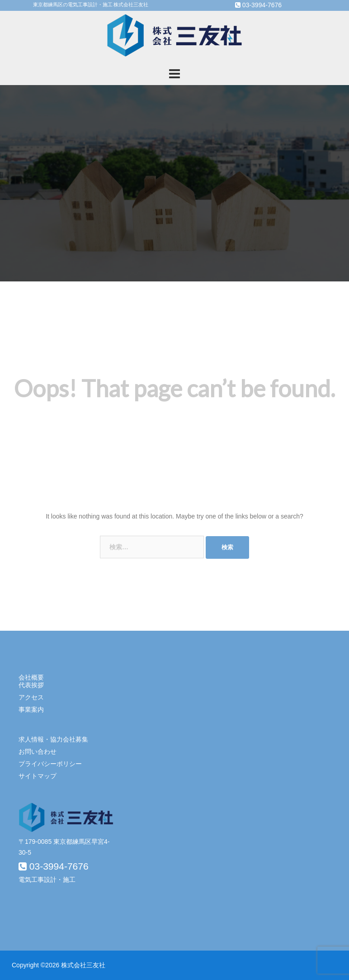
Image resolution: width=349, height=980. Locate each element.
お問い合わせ (38, 752)
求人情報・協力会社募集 (53, 739)
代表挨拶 (31, 685)
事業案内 (31, 709)
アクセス (31, 697)
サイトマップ (38, 776)
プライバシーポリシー (50, 764)
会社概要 (31, 677)
